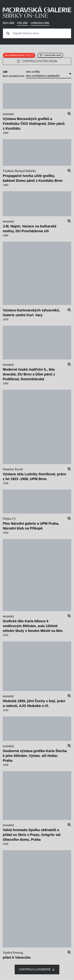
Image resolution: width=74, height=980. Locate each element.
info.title (22, 23)
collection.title (40, 23)
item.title (9, 23)
